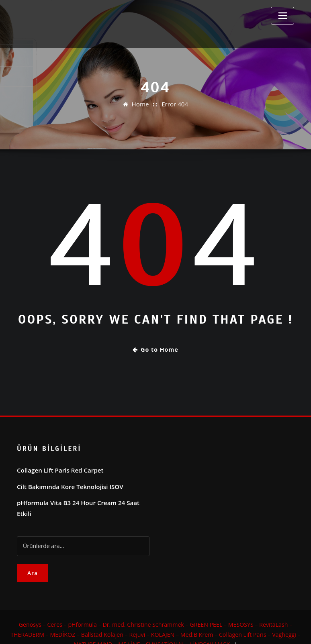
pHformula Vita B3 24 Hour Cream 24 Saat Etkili (81, 499)
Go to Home (155, 349)
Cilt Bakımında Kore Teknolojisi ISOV (66, 484)
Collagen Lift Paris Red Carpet (57, 468)
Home (141, 104)
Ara (33, 558)
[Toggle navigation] (282, 16)
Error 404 (174, 104)
